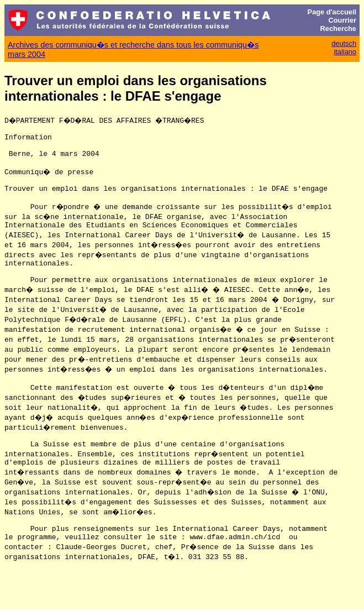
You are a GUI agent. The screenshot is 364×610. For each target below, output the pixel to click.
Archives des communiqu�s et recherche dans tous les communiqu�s (133, 45)
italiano (345, 52)
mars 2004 (27, 54)
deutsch (344, 43)
